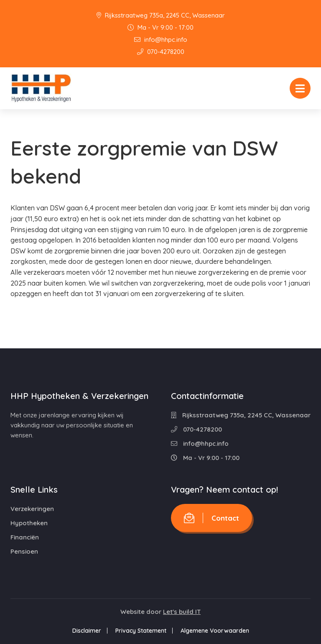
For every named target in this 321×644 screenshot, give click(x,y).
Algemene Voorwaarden (215, 631)
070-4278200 (161, 52)
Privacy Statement (141, 631)
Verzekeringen (32, 509)
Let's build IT (182, 612)
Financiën (25, 537)
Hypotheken (29, 523)
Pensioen (24, 551)
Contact (211, 518)
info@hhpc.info (161, 40)
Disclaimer (87, 631)
